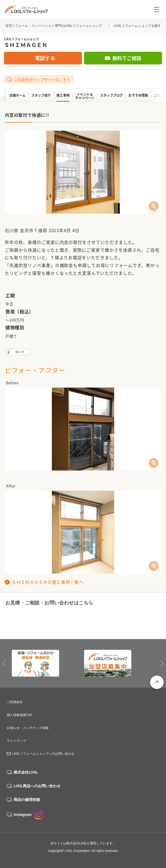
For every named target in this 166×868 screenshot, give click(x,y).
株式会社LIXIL (26, 772)
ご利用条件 (15, 702)
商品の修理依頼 (27, 800)
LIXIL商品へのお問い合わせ (37, 786)
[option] (47, 663)
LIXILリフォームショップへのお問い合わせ (43, 754)
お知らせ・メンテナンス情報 (28, 728)
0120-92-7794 (40, 620)
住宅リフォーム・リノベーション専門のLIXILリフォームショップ (54, 26)
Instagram (28, 815)
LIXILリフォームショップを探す (137, 26)
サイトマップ (16, 741)
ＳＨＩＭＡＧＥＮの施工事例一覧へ (48, 582)
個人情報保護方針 (20, 715)
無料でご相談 (127, 58)
